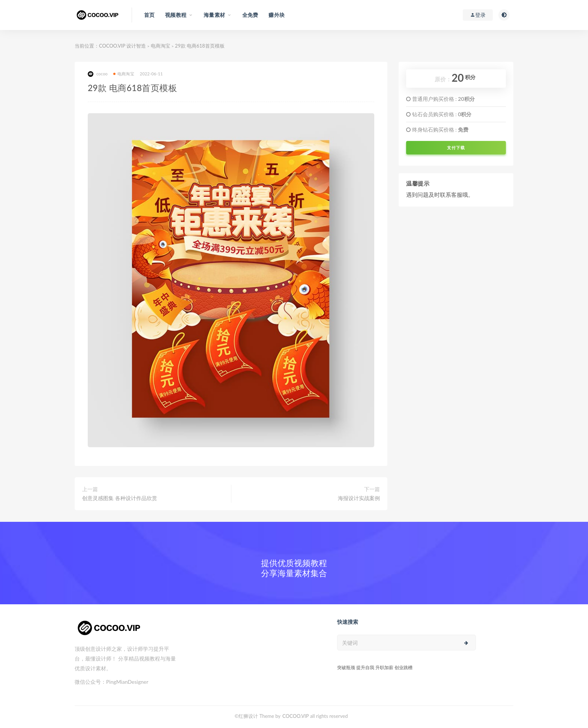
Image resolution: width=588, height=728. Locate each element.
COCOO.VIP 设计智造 (123, 46)
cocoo (98, 74)
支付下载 (456, 148)
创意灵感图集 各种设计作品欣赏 (120, 498)
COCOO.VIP (296, 716)
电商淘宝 (160, 46)
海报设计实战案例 (359, 498)
